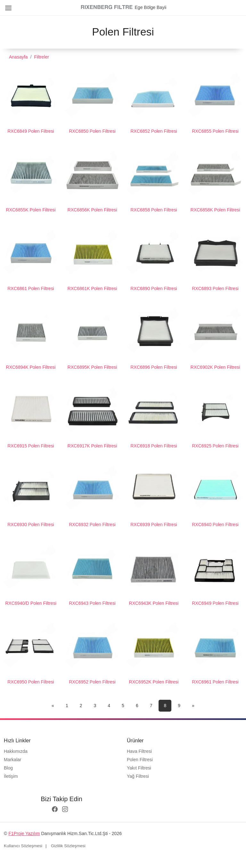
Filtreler (41, 57)
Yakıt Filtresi (139, 768)
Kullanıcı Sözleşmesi (23, 846)
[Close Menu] (7, 6)
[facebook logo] (55, 810)
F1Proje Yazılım (24, 833)
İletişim (11, 776)
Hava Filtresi (139, 751)
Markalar (12, 760)
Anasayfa (18, 57)
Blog (8, 768)
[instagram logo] (65, 810)
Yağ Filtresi (138, 776)
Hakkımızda (16, 751)
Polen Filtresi (140, 760)
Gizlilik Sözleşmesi (68, 846)
